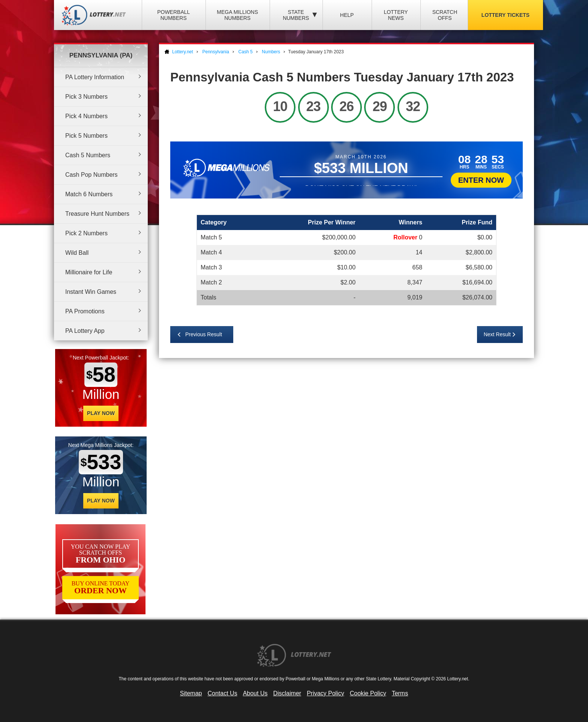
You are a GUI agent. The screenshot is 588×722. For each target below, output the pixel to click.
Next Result (497, 334)
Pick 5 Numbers (86, 136)
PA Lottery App (85, 331)
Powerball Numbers (173, 15)
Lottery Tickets (505, 15)
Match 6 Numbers (89, 194)
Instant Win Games (91, 292)
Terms (400, 693)
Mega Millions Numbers (237, 15)
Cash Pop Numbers (91, 175)
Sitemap (191, 693)
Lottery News (396, 15)
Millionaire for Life (89, 272)
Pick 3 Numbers (86, 97)
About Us (255, 693)
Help (347, 15)
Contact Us (223, 693)
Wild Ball (77, 253)
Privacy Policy (325, 693)
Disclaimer (287, 693)
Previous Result (204, 334)
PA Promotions (85, 311)
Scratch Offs (445, 15)
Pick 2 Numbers (86, 233)
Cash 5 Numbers (88, 155)
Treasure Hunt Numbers (97, 214)
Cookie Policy (368, 693)
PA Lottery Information (95, 77)
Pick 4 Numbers (86, 116)
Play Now (101, 413)
